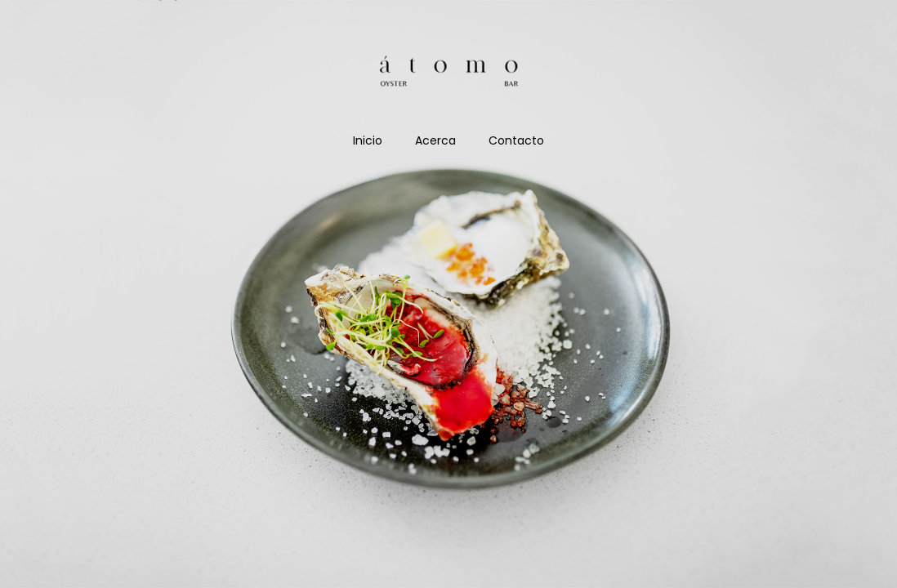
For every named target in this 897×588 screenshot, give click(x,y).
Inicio (368, 140)
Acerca (435, 140)
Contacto (516, 140)
